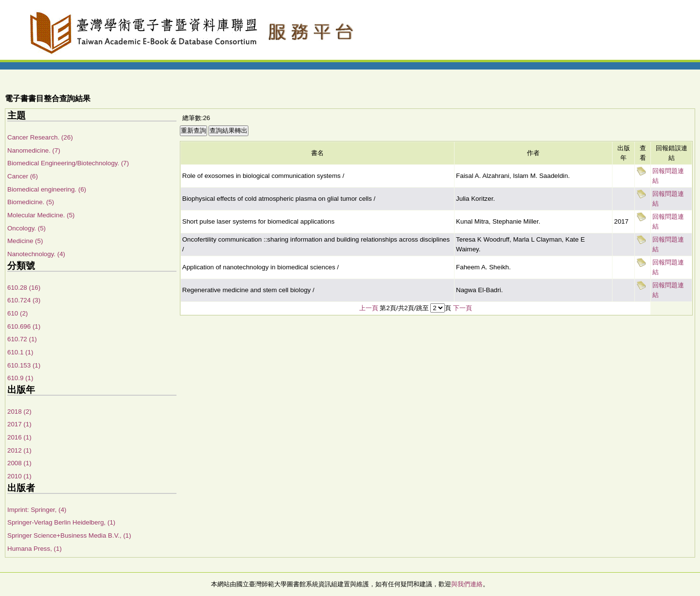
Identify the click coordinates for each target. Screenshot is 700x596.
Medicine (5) (25, 241)
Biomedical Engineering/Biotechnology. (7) (68, 163)
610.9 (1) (20, 378)
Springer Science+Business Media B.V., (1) (69, 535)
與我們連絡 (467, 584)
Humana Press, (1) (35, 549)
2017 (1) (19, 424)
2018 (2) (19, 412)
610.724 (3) (24, 300)
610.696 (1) (24, 326)
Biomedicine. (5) (31, 202)
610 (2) (17, 313)
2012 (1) (19, 450)
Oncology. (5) (26, 228)
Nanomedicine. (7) (34, 150)
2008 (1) (19, 463)
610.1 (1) (20, 352)
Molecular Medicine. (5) (41, 215)
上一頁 (369, 308)
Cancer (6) (23, 176)
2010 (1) (19, 476)
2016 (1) (19, 437)
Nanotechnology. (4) (36, 254)
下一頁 (463, 308)
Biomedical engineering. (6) (47, 189)
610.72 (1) (22, 339)
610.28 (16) (24, 288)
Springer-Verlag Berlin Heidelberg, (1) (61, 522)
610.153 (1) (24, 365)
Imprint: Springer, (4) (37, 510)
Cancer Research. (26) (40, 137)
